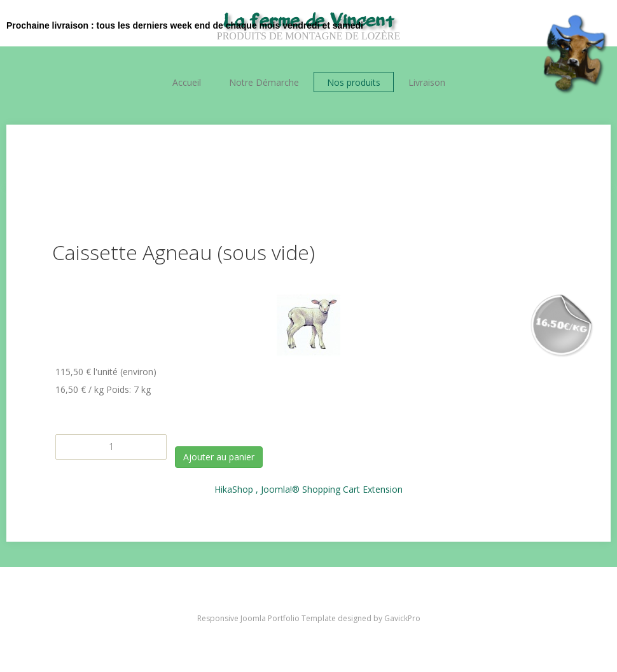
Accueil (187, 82)
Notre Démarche (264, 82)
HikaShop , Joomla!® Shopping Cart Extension (308, 489)
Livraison (427, 82)
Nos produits (354, 82)
